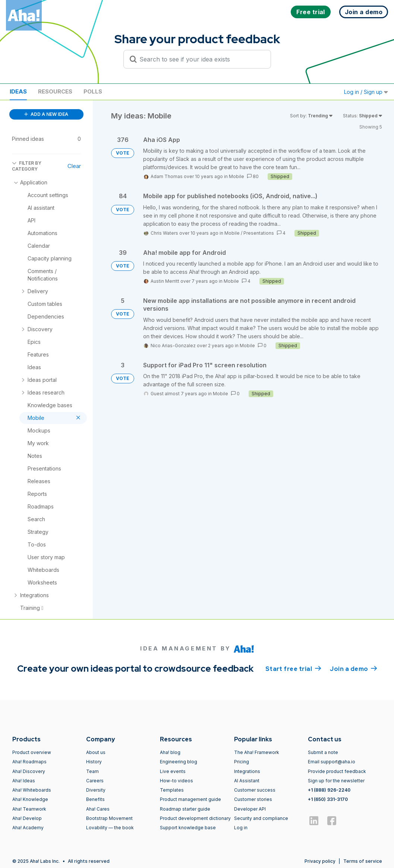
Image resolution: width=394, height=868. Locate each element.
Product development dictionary (195, 818)
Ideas (18, 91)
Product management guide (190, 799)
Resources (55, 91)
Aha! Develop (27, 818)
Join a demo (353, 668)
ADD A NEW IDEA (46, 114)
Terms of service (363, 861)
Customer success (255, 790)
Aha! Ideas (24, 781)
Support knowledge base (188, 828)
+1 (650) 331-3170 (328, 799)
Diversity (96, 790)
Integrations (247, 771)
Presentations (259, 233)
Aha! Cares (98, 809)
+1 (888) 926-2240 (329, 790)
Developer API (250, 809)
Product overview (32, 752)
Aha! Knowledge (30, 799)
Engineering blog (179, 762)
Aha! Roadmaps (29, 762)
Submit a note (323, 752)
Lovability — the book (110, 828)
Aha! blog (170, 752)
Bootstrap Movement (109, 818)
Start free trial (293, 668)
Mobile (237, 176)
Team (92, 771)
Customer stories (253, 799)
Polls (93, 91)
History (94, 762)
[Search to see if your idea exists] (201, 59)
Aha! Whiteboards (32, 790)
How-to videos (176, 781)
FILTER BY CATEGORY (27, 166)
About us (96, 752)
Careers (95, 781)
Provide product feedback (337, 771)
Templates (172, 790)
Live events (173, 771)
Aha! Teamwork (29, 809)
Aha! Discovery (29, 771)
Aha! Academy (28, 828)
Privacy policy (320, 861)
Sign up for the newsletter (336, 781)
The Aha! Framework (257, 752)
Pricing (242, 762)
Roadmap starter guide (185, 809)
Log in (241, 828)
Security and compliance (261, 818)
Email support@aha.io (332, 762)
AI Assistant (247, 781)
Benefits (95, 799)
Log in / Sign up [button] (366, 92)
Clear (74, 166)
